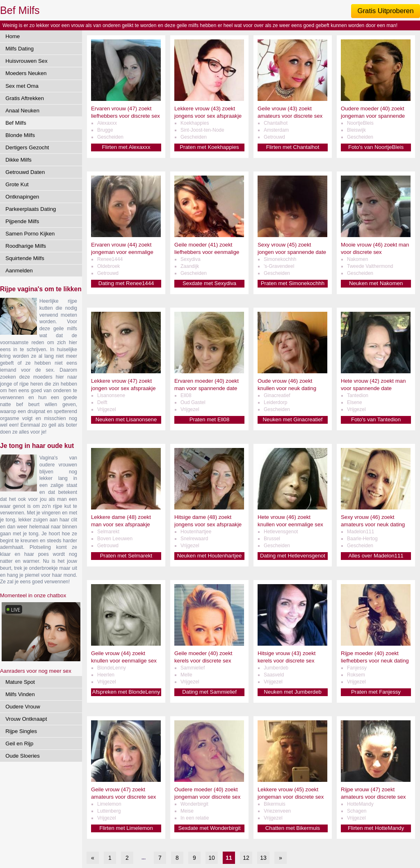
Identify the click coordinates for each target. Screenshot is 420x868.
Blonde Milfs (20, 135)
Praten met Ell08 (210, 419)
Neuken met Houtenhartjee (210, 556)
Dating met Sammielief (209, 692)
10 (212, 858)
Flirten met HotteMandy (376, 828)
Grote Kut (17, 184)
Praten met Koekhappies (209, 147)
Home (13, 36)
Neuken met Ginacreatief (293, 419)
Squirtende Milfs (25, 258)
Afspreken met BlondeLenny (126, 692)
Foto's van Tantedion (376, 419)
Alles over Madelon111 (376, 556)
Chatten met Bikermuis (293, 828)
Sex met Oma (22, 86)
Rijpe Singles (21, 731)
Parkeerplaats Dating (31, 209)
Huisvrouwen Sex (26, 61)
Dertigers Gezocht (27, 147)
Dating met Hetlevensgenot (293, 556)
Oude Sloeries (23, 756)
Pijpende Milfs (22, 221)
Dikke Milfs (18, 160)
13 (263, 858)
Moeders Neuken (26, 73)
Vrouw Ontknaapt (26, 719)
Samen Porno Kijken (30, 234)
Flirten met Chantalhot (293, 147)
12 (246, 858)
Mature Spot (20, 682)
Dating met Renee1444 (126, 283)
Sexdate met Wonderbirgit (209, 828)
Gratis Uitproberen (385, 11)
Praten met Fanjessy (376, 692)
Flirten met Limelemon (126, 828)
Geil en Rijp (19, 744)
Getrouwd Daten (25, 172)
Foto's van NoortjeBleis (376, 147)
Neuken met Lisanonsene (126, 419)
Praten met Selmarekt (126, 556)
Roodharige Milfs (26, 246)
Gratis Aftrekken (25, 98)
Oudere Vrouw (23, 707)
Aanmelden (19, 271)
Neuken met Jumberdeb (293, 692)
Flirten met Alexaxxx (126, 147)
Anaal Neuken (22, 111)
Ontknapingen (22, 197)
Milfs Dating (19, 49)
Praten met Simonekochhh (293, 283)
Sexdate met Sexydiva (209, 283)
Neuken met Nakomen (376, 283)
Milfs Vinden (20, 694)
